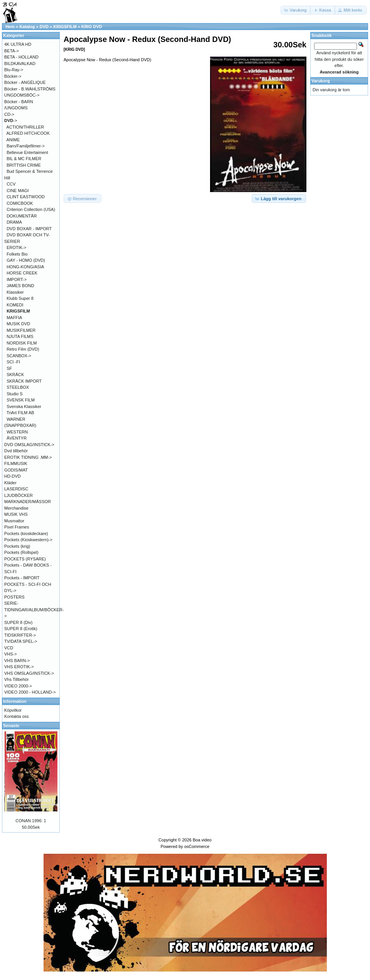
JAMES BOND (20, 286)
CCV (11, 184)
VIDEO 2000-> (18, 686)
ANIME (13, 140)
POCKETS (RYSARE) (25, 559)
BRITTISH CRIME (24, 165)
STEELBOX (18, 387)
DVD (44, 27)
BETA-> (12, 51)
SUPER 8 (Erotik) (21, 629)
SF (9, 368)
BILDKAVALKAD (20, 64)
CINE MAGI (18, 191)
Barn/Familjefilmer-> (26, 146)
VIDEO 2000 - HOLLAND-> (30, 692)
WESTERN (17, 432)
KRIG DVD (92, 27)
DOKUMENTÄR (22, 216)
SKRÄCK (15, 375)
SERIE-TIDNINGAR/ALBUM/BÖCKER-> (34, 610)
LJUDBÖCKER (18, 495)
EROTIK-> (16, 248)
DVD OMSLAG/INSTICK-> (29, 445)
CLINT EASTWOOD (26, 197)
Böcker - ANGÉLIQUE (25, 82)
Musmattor (14, 521)
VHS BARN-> (17, 661)
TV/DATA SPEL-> (21, 641)
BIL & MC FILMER (24, 159)
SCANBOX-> (19, 356)
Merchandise (16, 508)
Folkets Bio (17, 254)
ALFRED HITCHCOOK (28, 133)
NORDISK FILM (22, 343)
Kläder (10, 483)
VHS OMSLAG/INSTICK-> (29, 673)
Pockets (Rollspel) (21, 552)
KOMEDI (15, 305)
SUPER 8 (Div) (18, 622)
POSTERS (14, 597)
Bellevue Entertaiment (27, 152)
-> (11, 120)
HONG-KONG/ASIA (25, 267)
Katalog (27, 27)
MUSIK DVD (18, 324)
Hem (10, 27)
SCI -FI (13, 362)
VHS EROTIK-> (19, 667)
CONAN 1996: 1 (31, 821)
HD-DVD (13, 476)
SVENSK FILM (21, 400)
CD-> (9, 114)
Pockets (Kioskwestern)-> (28, 540)
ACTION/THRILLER (25, 127)
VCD (9, 648)
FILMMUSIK (16, 463)
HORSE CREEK (22, 273)
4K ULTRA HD (18, 44)
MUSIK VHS (16, 514)
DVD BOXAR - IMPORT (29, 229)
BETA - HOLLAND (21, 57)
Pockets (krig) (17, 546)
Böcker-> (13, 76)
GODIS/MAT (16, 470)
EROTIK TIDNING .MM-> (28, 457)
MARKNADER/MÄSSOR (28, 502)
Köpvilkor (13, 710)
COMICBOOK (20, 203)
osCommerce (197, 846)
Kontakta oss (17, 716)
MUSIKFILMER (21, 330)
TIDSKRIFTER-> (20, 635)
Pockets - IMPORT (22, 578)
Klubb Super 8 (20, 298)
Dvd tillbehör (16, 451)
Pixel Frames (17, 527)
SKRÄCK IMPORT (24, 381)
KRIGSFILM (65, 27)
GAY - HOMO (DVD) (26, 260)
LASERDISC (16, 489)
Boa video (202, 840)
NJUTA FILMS (20, 336)
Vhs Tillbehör (17, 679)
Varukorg (321, 81)
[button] (296, 10)
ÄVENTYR (17, 438)
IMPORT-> (17, 279)
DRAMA (14, 222)
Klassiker (15, 292)
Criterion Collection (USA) (31, 209)
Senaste (11, 726)
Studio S (15, 394)
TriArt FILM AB (20, 413)
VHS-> (11, 654)
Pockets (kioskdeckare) (26, 533)
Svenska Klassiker (24, 406)
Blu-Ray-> (14, 70)
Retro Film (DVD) (23, 349)
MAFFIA (14, 318)
